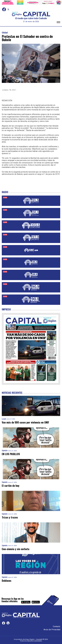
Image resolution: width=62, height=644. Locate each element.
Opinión (5, 451)
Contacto (57, 626)
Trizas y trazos (10, 517)
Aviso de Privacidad (52, 630)
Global (5, 33)
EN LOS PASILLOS (11, 454)
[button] (58, 23)
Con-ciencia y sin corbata (16, 549)
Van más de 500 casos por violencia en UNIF (25, 422)
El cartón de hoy (11, 486)
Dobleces (7, 581)
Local (4, 419)
